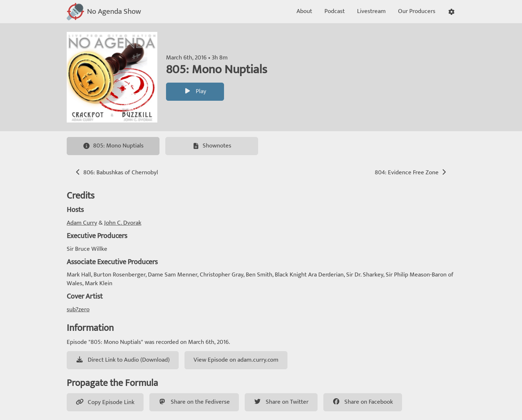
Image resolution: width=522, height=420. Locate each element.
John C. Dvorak (123, 223)
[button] (451, 12)
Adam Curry (82, 223)
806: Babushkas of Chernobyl (116, 172)
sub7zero (78, 309)
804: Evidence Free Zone (411, 172)
